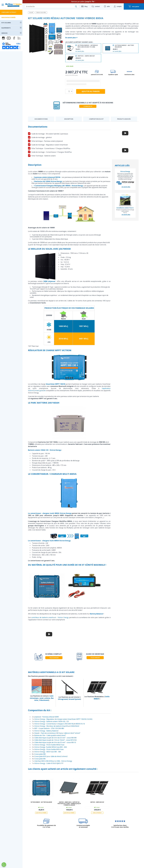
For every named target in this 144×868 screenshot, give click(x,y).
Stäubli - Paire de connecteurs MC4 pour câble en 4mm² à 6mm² (57, 733)
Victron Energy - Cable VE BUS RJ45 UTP (49, 763)
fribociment (44, 700)
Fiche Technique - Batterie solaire (44, 156)
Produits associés (124, 119)
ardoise (47, 698)
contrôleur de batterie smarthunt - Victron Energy (50, 617)
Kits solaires (6, 23)
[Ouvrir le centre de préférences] (4, 865)
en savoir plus (80, 51)
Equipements (6, 28)
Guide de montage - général (41, 137)
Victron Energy (125, 172)
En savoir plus (71, 38)
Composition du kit (96, 119)
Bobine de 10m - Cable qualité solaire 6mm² (50, 735)
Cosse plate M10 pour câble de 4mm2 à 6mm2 (51, 756)
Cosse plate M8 (40, 754)
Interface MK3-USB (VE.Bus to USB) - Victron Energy (53, 761)
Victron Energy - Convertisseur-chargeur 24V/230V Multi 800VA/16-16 (60, 724)
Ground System (74, 699)
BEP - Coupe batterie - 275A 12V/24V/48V (49, 728)
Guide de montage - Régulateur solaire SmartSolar (50, 145)
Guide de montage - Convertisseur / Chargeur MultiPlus (52, 152)
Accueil (31, 12)
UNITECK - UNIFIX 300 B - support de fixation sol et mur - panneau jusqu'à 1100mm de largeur (69, 804)
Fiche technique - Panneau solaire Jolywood (47, 141)
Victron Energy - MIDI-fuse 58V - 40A (48, 752)
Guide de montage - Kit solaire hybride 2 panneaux (50, 134)
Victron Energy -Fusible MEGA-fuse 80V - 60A (51, 747)
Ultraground (63, 699)
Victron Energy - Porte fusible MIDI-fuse (49, 749)
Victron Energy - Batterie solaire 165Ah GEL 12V (52, 721)
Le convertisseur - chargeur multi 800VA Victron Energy (50, 513)
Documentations (41, 119)
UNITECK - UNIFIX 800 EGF (97, 802)
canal (41, 698)
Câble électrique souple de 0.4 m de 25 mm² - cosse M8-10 (55, 742)
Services (4, 33)
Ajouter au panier (41, 813)
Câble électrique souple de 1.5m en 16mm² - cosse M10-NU (56, 740)
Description (69, 119)
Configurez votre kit (9, 12)
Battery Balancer (97, 614)
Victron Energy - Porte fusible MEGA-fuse (49, 745)
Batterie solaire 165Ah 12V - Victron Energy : (45, 450)
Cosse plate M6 (40, 759)
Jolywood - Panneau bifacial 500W (47, 717)
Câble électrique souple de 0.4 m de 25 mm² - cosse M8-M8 (55, 738)
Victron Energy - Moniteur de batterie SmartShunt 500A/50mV (57, 726)
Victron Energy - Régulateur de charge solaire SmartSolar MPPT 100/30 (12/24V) (63, 719)
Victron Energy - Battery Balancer (47, 731)
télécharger (54, 658)
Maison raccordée (8, 17)
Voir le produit (97, 813)
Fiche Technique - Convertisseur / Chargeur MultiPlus (51, 148)
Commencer (88, 106)
